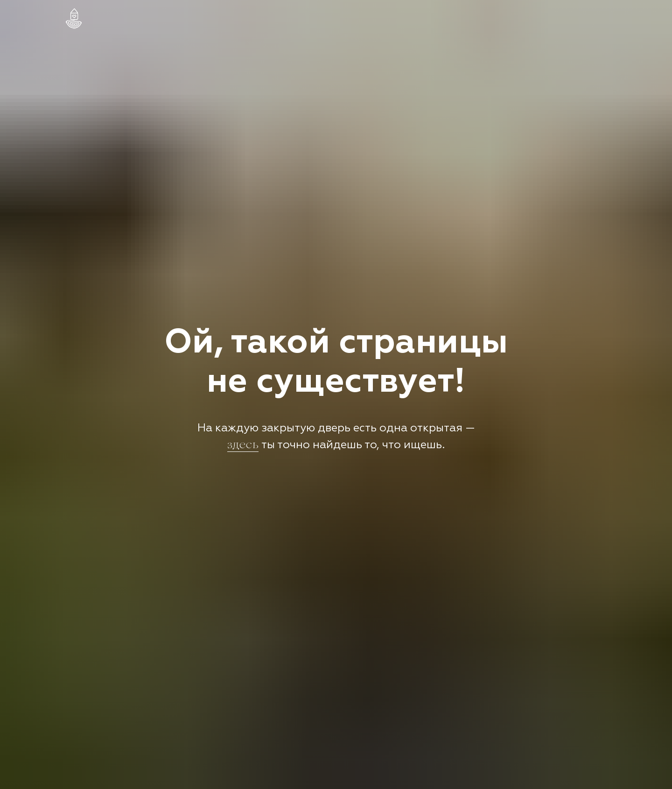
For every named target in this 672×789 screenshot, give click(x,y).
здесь (243, 446)
